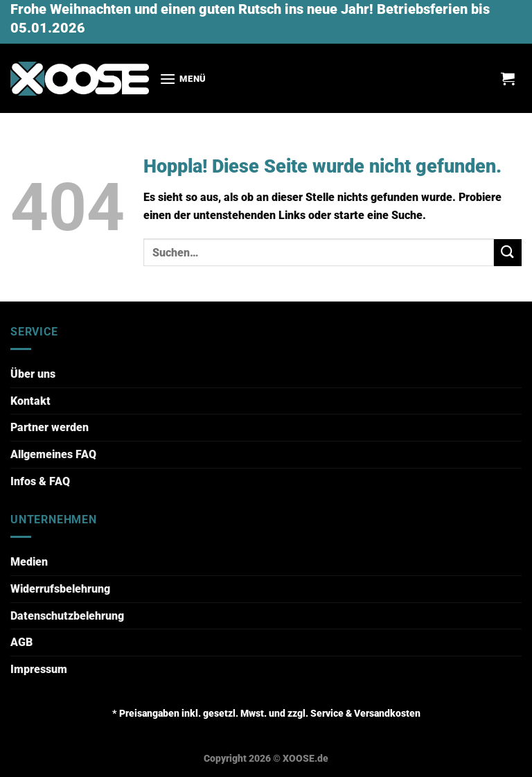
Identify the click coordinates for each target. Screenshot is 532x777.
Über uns (33, 374)
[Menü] (183, 79)
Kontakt (30, 401)
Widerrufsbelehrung (60, 589)
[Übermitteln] (508, 253)
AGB (21, 642)
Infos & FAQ (40, 481)
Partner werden (50, 427)
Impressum (39, 669)
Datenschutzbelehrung (67, 616)
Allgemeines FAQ (53, 454)
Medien (29, 562)
